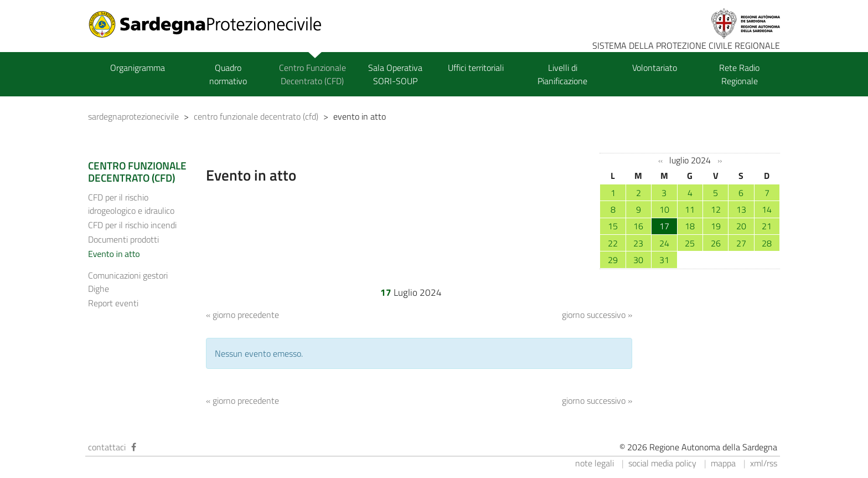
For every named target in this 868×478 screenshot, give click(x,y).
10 (664, 209)
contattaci (107, 447)
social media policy (662, 463)
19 (716, 226)
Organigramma (138, 68)
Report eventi (113, 303)
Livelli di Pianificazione (562, 74)
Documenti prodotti (123, 239)
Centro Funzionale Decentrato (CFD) (312, 74)
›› (720, 161)
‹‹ (660, 161)
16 (638, 226)
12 (716, 209)
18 (690, 226)
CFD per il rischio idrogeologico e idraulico (131, 204)
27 (741, 243)
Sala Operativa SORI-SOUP (395, 74)
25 (690, 243)
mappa (723, 463)
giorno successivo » (597, 315)
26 (716, 243)
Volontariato (655, 68)
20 (741, 226)
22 (613, 243)
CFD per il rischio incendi (132, 225)
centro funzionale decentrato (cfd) (256, 116)
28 (767, 243)
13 (741, 209)
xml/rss (764, 463)
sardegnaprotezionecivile (133, 116)
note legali (595, 463)
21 (767, 226)
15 (613, 226)
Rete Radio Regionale (739, 74)
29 (613, 260)
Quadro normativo (228, 74)
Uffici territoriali (476, 68)
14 (767, 209)
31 (664, 260)
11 (690, 209)
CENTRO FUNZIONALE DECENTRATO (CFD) (137, 172)
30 (638, 260)
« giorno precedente (242, 315)
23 (638, 243)
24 (664, 243)
